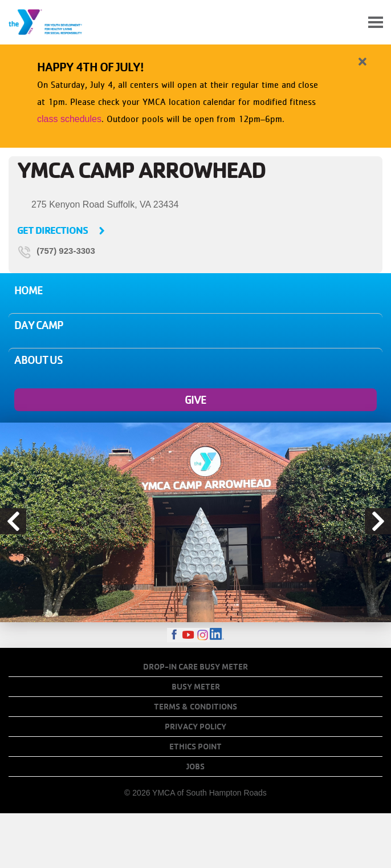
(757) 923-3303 (66, 251)
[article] (195, 94)
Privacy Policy (195, 727)
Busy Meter (196, 687)
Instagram (203, 635)
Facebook (174, 635)
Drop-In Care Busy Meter (195, 667)
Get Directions (52, 230)
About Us (38, 360)
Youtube (188, 635)
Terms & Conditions (195, 707)
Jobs (195, 766)
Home (28, 290)
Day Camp (39, 325)
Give (195, 400)
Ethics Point (195, 747)
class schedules (69, 119)
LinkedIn (217, 635)
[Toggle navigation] (376, 22)
